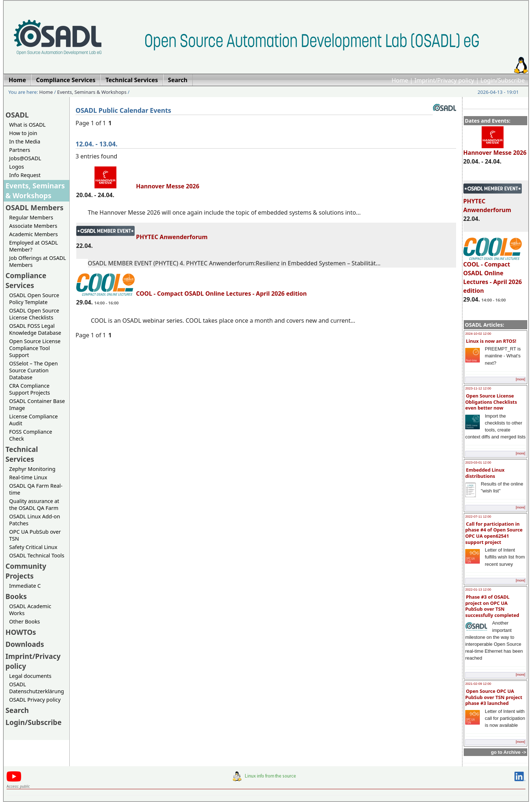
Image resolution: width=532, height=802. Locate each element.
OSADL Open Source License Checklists (34, 314)
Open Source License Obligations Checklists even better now (491, 402)
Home (400, 80)
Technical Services (22, 454)
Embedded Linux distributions (485, 473)
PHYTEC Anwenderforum (142, 237)
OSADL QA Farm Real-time (36, 489)
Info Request (25, 175)
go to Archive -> (508, 752)
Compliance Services (26, 280)
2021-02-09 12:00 (478, 684)
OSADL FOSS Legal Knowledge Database (35, 329)
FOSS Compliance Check (31, 435)
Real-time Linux (28, 477)
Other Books (24, 621)
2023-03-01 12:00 (478, 463)
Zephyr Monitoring (32, 469)
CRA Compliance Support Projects (30, 389)
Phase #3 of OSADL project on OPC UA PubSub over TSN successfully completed (492, 606)
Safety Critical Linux (33, 547)
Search (17, 710)
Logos (17, 167)
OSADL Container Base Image (37, 404)
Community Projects (26, 571)
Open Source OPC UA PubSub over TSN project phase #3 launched (494, 697)
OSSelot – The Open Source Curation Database (33, 370)
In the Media (25, 141)
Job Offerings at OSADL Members (38, 261)
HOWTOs (21, 632)
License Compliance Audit (33, 420)
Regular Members (31, 217)
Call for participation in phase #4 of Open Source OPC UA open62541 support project (494, 533)
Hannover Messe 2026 (495, 149)
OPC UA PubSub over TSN (35, 535)
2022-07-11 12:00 (478, 517)
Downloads (25, 644)
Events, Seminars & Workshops (92, 92)
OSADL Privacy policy (35, 700)
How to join (23, 133)
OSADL (17, 115)
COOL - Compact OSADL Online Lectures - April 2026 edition (493, 274)
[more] (520, 379)
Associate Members (33, 226)
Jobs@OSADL (25, 158)
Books (16, 596)
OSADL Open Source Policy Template (34, 299)
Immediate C (25, 586)
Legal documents (30, 676)
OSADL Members (34, 208)
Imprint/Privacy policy (444, 80)
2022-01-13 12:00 (478, 590)
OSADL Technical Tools (37, 555)
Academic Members (33, 234)
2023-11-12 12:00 (478, 388)
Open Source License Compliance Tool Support (35, 348)
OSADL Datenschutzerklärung (36, 688)
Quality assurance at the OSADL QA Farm (34, 504)
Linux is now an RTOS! (491, 341)
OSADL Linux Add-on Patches (35, 520)
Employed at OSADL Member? (34, 246)
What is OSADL (27, 125)
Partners (20, 150)
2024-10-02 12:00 (478, 334)
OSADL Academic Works (30, 610)
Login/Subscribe (503, 80)
